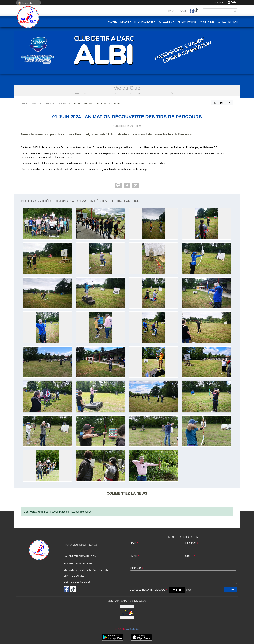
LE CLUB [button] (125, 22)
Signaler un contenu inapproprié (86, 570)
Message (137, 568)
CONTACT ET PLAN (228, 22)
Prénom (192, 543)
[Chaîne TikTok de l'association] (196, 10)
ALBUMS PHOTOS (187, 22)
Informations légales (78, 564)
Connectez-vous (34, 512)
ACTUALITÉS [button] (166, 22)
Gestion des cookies (77, 582)
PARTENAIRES (207, 22)
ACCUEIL (113, 22)
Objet (190, 556)
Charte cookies (74, 576)
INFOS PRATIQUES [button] (144, 22)
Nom (134, 543)
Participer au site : (225, 3)
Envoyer (230, 589)
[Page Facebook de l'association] (192, 11)
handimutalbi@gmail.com (80, 556)
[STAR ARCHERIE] (127, 612)
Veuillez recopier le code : (149, 590)
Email (135, 556)
